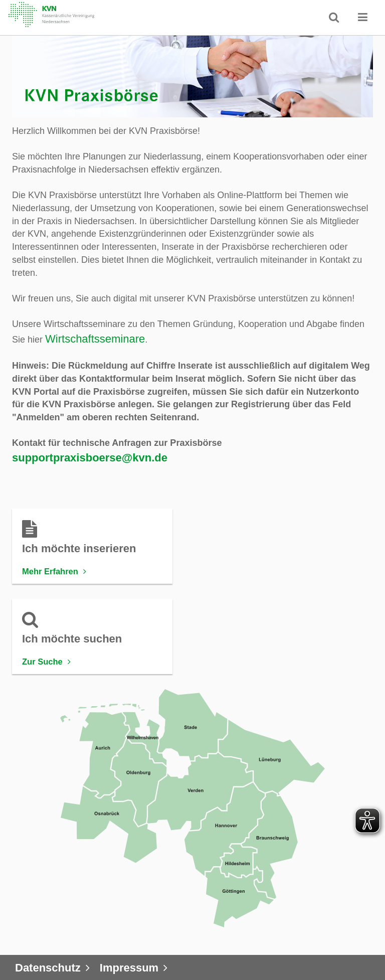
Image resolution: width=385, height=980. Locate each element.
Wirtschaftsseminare (95, 339)
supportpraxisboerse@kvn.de (90, 458)
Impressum (129, 968)
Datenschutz (48, 968)
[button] (363, 17)
